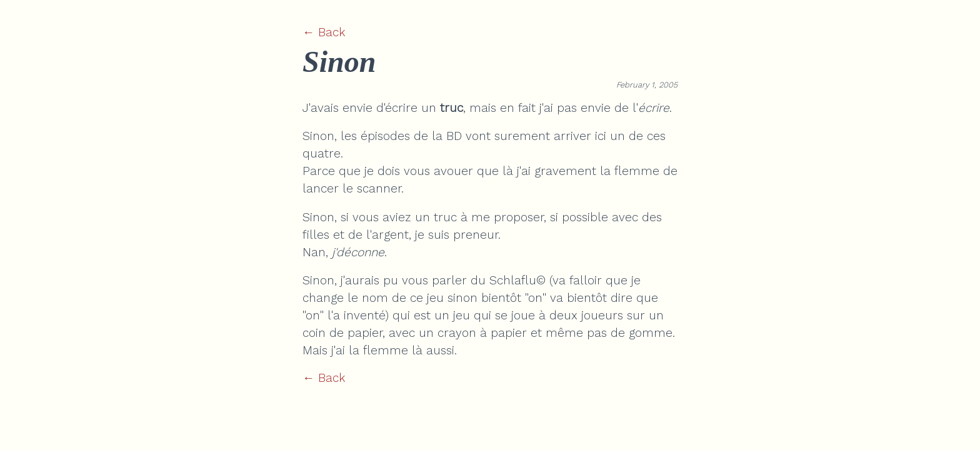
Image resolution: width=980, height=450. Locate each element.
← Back (324, 32)
